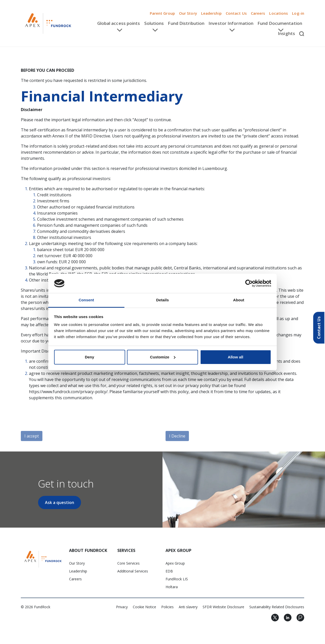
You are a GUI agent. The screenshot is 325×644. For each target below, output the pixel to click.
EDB (169, 571)
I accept (32, 447)
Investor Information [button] (231, 23)
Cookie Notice (144, 607)
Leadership (211, 13)
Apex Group (175, 563)
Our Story (188, 13)
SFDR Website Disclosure (223, 607)
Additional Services (133, 571)
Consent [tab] (86, 300)
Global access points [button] (119, 23)
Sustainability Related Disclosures (277, 607)
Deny (90, 357)
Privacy (122, 607)
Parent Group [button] (162, 13)
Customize (163, 357)
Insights (286, 33)
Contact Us (236, 13)
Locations (279, 13)
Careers (258, 13)
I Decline (177, 447)
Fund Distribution (186, 23)
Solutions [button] (154, 23)
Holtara (172, 587)
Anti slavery (188, 607)
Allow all (235, 357)
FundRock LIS (177, 579)
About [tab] (239, 300)
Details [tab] (162, 300)
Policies (167, 607)
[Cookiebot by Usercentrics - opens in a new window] (249, 283)
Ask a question (60, 502)
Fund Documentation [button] (280, 23)
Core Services (128, 563)
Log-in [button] (298, 13)
